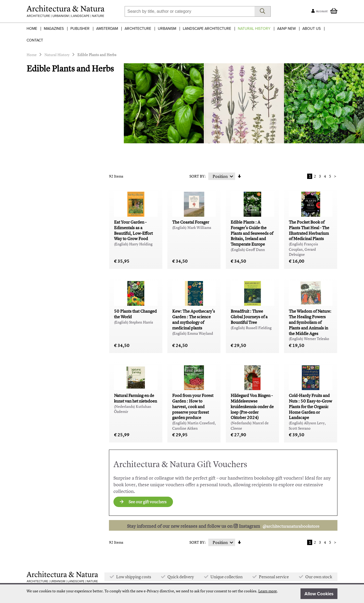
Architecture (138, 29)
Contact (35, 40)
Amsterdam (107, 29)
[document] (182, 594)
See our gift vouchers (143, 502)
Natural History (254, 29)
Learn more (268, 591)
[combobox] (190, 11)
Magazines (54, 29)
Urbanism (167, 29)
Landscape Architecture (207, 29)
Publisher (80, 29)
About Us (312, 29)
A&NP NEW (286, 29)
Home (32, 29)
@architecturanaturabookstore (291, 526)
